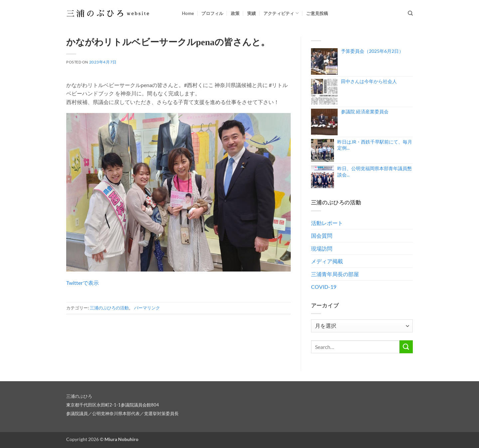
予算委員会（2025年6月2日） (372, 51)
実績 (252, 13)
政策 (235, 13)
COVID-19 (324, 287)
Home (188, 13)
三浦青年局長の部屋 (335, 274)
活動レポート (327, 223)
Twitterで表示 (82, 283)
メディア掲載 (327, 261)
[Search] (410, 13)
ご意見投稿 (317, 13)
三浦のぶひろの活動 (109, 308)
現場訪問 (322, 248)
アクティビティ (281, 13)
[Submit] (406, 347)
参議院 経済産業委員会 (365, 112)
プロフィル (212, 13)
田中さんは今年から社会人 (369, 81)
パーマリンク (147, 308)
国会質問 (322, 235)
